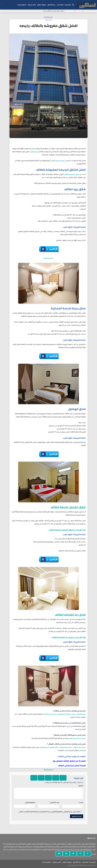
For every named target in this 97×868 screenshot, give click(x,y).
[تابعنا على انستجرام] (80, 854)
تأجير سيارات (32, 5)
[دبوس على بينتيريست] (41, 778)
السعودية (79, 11)
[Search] (73, 5)
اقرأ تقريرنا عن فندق (77, 637)
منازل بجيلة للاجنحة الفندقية (66, 714)
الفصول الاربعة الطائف (58, 530)
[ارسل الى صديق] (48, 778)
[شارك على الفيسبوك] (63, 778)
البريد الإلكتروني (54, 802)
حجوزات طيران (42, 5)
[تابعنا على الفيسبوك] (88, 854)
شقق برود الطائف (50, 714)
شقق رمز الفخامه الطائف (77, 738)
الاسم (81, 802)
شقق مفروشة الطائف (72, 174)
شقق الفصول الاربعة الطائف (68, 507)
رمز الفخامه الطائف (60, 637)
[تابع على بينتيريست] (59, 854)
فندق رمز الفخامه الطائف (70, 615)
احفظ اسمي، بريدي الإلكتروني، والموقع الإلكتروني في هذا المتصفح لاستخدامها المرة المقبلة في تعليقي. (50, 812)
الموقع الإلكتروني (30, 802)
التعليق (81, 786)
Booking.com (48, 17)
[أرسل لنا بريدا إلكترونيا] (66, 854)
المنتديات (60, 5)
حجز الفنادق (51, 5)
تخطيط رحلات (22, 5)
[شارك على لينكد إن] (34, 778)
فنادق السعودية (59, 161)
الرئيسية (68, 5)
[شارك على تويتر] (56, 778)
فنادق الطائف (69, 11)
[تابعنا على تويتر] (73, 854)
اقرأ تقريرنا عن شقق (77, 530)
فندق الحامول (81, 714)
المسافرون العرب (89, 11)
